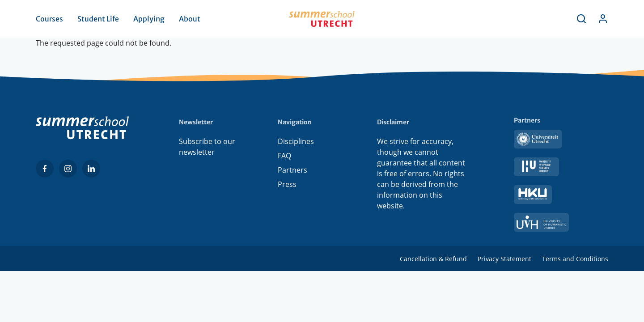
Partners (292, 170)
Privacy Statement (504, 259)
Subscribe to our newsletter (207, 147)
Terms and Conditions (575, 259)
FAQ (284, 156)
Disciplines (296, 141)
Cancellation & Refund (433, 259)
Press (287, 184)
